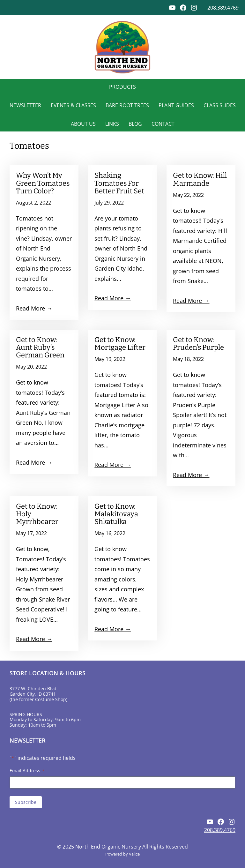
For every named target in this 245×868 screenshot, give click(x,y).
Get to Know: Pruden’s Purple (198, 344)
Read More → (34, 308)
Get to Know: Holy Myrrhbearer (37, 514)
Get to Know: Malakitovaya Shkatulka (116, 514)
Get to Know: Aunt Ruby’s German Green (40, 348)
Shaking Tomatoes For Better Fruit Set (119, 183)
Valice (134, 854)
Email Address (27, 771)
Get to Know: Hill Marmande (200, 179)
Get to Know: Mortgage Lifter (120, 344)
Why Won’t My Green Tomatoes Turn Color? (43, 183)
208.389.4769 (223, 8)
